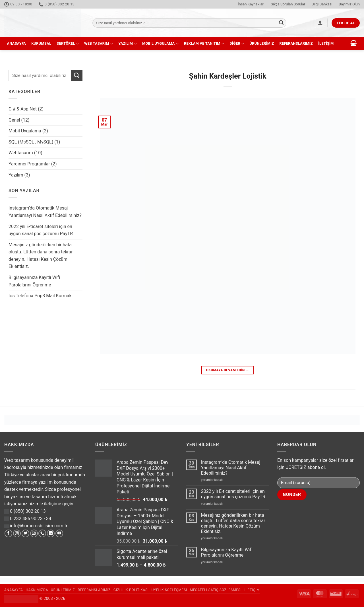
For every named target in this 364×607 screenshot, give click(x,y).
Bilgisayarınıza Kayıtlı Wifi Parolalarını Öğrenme (34, 281)
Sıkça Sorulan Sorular (288, 4)
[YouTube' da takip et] (59, 534)
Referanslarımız (296, 43)
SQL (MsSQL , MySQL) (31, 142)
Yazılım (127, 44)
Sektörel (68, 44)
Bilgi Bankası (322, 4)
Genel (14, 120)
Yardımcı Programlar (29, 164)
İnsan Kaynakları (251, 4)
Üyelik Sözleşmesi (169, 590)
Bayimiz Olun (349, 4)
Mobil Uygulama (160, 44)
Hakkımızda (37, 590)
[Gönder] (281, 23)
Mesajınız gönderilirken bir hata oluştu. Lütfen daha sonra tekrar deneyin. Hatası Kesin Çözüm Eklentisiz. (41, 256)
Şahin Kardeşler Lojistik (227, 76)
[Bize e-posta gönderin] (34, 534)
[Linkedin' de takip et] (51, 534)
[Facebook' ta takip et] (8, 534)
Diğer (237, 44)
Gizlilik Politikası (131, 590)
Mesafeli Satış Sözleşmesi (216, 590)
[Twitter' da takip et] (25, 534)
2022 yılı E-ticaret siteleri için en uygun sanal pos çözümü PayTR (41, 230)
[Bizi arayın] (42, 534)
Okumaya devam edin (228, 370)
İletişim (326, 43)
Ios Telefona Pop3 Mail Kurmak (40, 296)
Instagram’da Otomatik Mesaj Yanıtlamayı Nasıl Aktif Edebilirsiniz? (45, 212)
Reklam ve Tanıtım (204, 44)
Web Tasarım (99, 44)
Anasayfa (16, 43)
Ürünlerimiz (262, 43)
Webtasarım (21, 153)
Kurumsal (41, 43)
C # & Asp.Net (23, 109)
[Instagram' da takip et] (17, 534)
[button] (320, 23)
